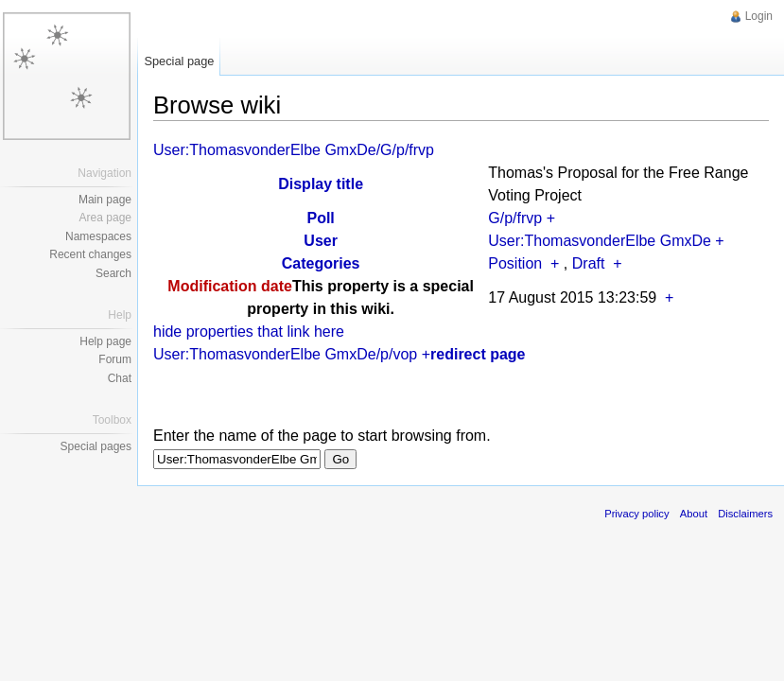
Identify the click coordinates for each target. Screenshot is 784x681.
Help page (105, 341)
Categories (321, 263)
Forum (115, 359)
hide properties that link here (249, 332)
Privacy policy (636, 514)
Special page (179, 61)
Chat (120, 378)
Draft (589, 263)
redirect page (478, 354)
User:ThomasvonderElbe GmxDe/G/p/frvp (294, 150)
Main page (105, 200)
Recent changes (90, 254)
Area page (105, 218)
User (321, 241)
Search (113, 273)
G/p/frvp (515, 218)
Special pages (96, 446)
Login (759, 16)
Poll (320, 218)
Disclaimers (745, 514)
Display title (321, 184)
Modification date (230, 286)
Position (515, 263)
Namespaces (98, 236)
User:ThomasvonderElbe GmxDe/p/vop (285, 354)
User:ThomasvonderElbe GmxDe (600, 241)
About (694, 514)
